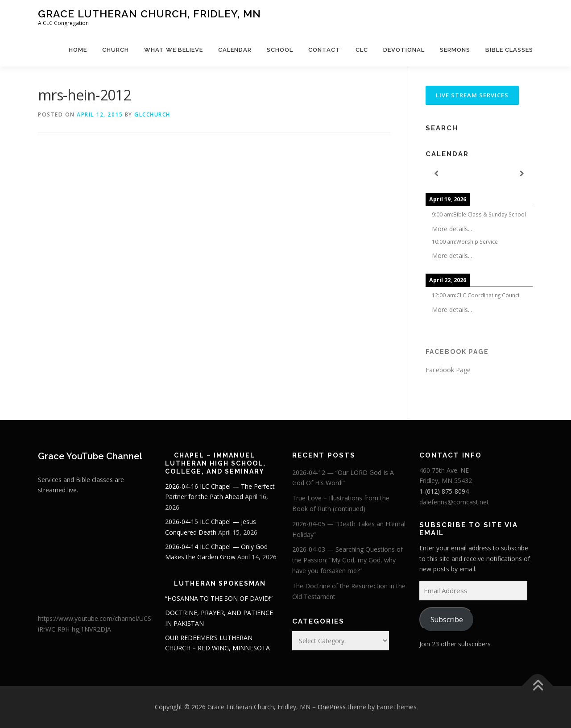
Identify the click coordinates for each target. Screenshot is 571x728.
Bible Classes (509, 50)
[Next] (522, 174)
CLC (362, 50)
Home (78, 50)
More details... (452, 229)
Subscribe (447, 620)
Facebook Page (457, 352)
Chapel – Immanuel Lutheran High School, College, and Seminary (215, 463)
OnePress (332, 707)
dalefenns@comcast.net (454, 502)
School (280, 50)
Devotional (404, 50)
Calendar (235, 50)
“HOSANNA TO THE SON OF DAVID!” (219, 598)
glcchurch (152, 114)
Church (116, 50)
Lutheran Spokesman (220, 583)
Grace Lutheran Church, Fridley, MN (149, 14)
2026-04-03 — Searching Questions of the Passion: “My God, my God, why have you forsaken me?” (348, 560)
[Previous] (436, 174)
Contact (324, 50)
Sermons (455, 50)
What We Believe (174, 50)
